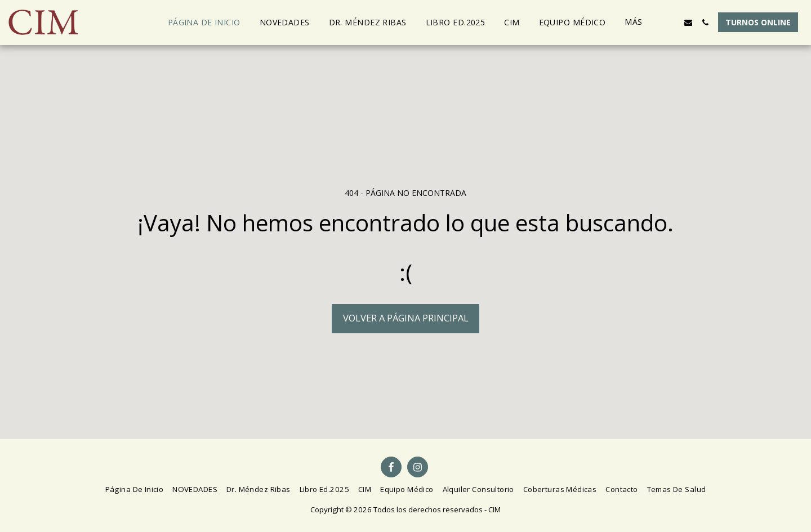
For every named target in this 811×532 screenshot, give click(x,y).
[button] (671, 23)
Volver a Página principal (406, 318)
